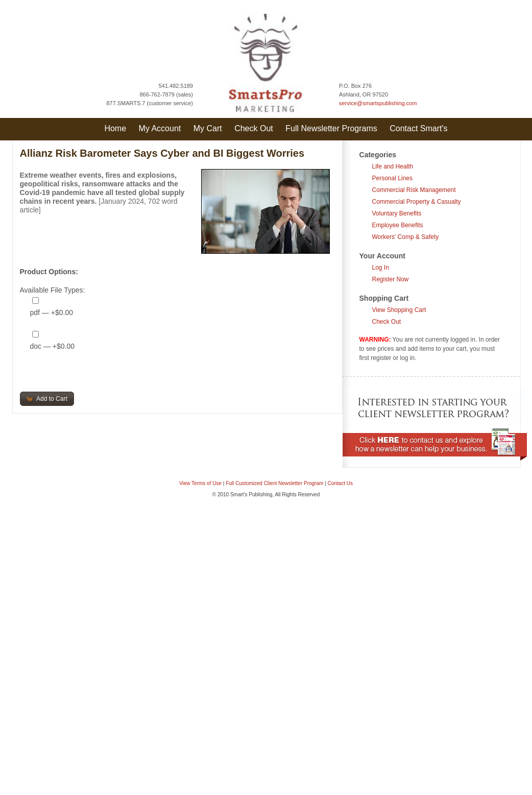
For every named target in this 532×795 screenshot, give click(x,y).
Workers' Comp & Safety (406, 237)
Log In (381, 268)
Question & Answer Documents (282, 516)
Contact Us (340, 483)
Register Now (391, 279)
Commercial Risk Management (414, 190)
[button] (47, 399)
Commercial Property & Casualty (417, 202)
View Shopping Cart (399, 310)
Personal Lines (392, 178)
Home (115, 128)
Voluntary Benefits (397, 213)
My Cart (208, 128)
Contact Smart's (418, 128)
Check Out (254, 128)
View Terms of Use (200, 483)
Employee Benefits (398, 225)
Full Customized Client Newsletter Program (274, 483)
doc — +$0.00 (53, 346)
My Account (160, 128)
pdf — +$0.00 (52, 312)
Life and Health (393, 166)
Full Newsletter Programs (331, 128)
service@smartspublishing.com (378, 103)
